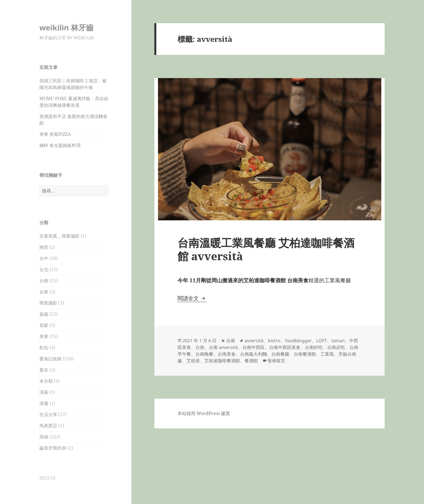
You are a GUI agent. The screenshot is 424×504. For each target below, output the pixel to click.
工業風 (327, 354)
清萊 (44, 392)
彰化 (44, 348)
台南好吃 (314, 347)
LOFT (322, 341)
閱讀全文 (192, 298)
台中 (44, 258)
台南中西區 (253, 347)
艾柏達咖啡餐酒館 (222, 361)
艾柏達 (193, 361)
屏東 (44, 336)
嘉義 (44, 314)
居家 (44, 325)
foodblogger (298, 341)
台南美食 (227, 354)
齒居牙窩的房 (53, 448)
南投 (44, 247)
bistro (274, 341)
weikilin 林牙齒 (66, 27)
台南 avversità (223, 347)
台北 (44, 269)
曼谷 (44, 370)
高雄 (44, 437)
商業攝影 (48, 303)
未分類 (46, 381)
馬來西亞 (48, 426)
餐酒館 (251, 361)
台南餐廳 (280, 354)
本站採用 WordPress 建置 (204, 413)
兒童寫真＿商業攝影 (59, 236)
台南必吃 (336, 347)
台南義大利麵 (253, 354)
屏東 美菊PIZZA (55, 134)
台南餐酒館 (305, 354)
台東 (44, 292)
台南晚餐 (204, 354)
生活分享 (48, 414)
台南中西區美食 (285, 347)
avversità (254, 341)
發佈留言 (276, 361)
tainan (338, 341)
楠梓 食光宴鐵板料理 (60, 145)
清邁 (44, 403)
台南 (44, 281)
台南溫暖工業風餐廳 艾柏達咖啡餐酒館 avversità (266, 249)
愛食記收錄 (51, 359)
